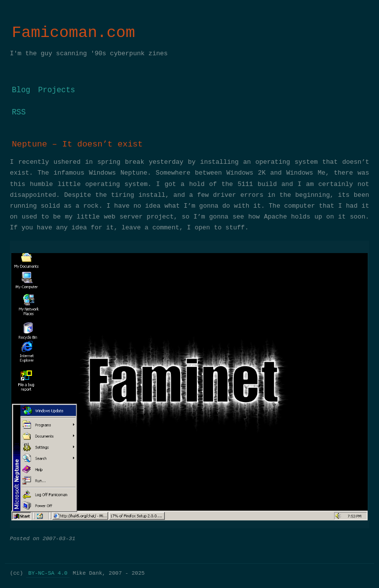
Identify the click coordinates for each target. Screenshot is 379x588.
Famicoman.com (74, 33)
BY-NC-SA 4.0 (48, 573)
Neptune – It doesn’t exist (77, 144)
